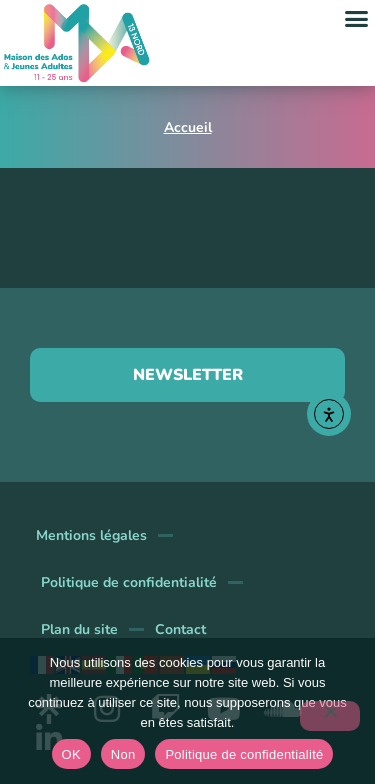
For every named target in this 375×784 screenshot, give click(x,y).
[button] (357, 19)
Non (123, 754)
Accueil (188, 127)
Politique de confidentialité (129, 582)
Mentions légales (91, 535)
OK (71, 754)
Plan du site (79, 629)
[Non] (330, 716)
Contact (180, 629)
